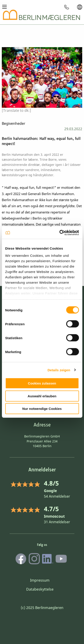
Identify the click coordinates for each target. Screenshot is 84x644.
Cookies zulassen (42, 383)
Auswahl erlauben (42, 396)
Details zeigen (59, 370)
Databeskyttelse (40, 589)
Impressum (40, 580)
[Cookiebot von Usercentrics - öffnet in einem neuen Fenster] (60, 233)
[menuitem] (67, 7)
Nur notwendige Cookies (42, 409)
